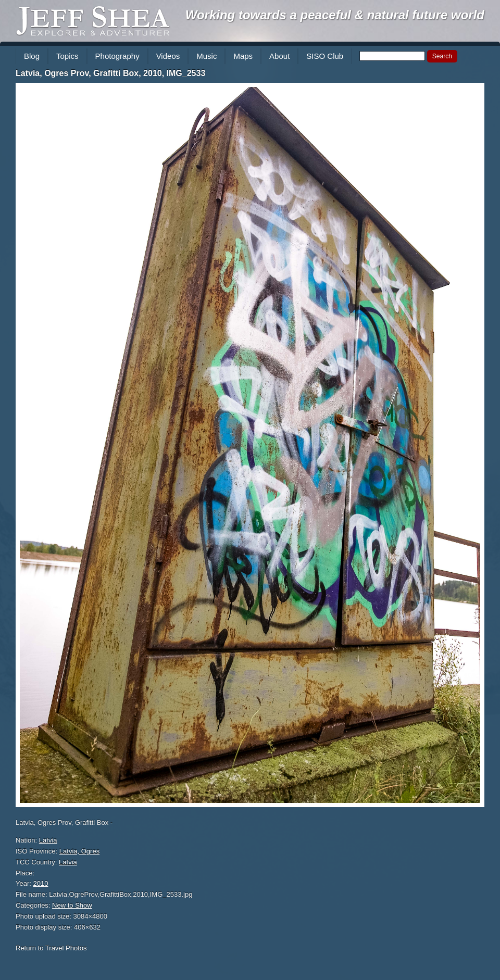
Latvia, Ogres (79, 851)
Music (207, 56)
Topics (67, 56)
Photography (117, 56)
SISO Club (325, 56)
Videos (168, 56)
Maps (243, 56)
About (279, 56)
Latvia (48, 840)
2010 (41, 883)
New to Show (72, 905)
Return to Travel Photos (51, 948)
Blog (32, 56)
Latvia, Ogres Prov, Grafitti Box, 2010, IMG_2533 (110, 73)
